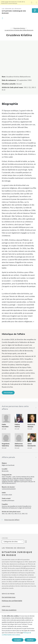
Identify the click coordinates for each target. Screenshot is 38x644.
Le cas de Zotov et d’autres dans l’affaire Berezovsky (19, 30)
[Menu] (35, 11)
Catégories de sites (11, 542)
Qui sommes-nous (9, 597)
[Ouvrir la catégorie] (26, 542)
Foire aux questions (9, 610)
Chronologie (8, 393)
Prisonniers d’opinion (19, 28)
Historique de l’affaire (12, 520)
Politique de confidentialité (12, 601)
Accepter (18, 640)
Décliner (30, 640)
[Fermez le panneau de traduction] (36, 2)
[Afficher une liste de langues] (32, 2)
